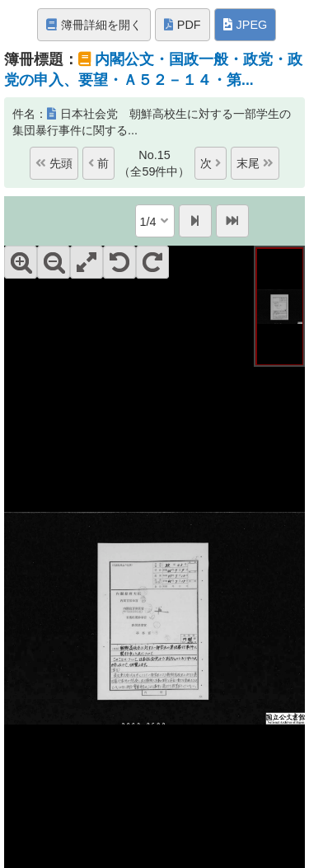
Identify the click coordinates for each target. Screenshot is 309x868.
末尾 (255, 163)
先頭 (54, 163)
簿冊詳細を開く (94, 25)
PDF (183, 25)
